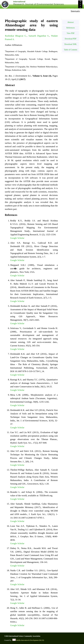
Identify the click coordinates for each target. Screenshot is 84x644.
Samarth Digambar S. (39, 36)
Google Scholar (17, 238)
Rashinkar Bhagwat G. (16, 36)
